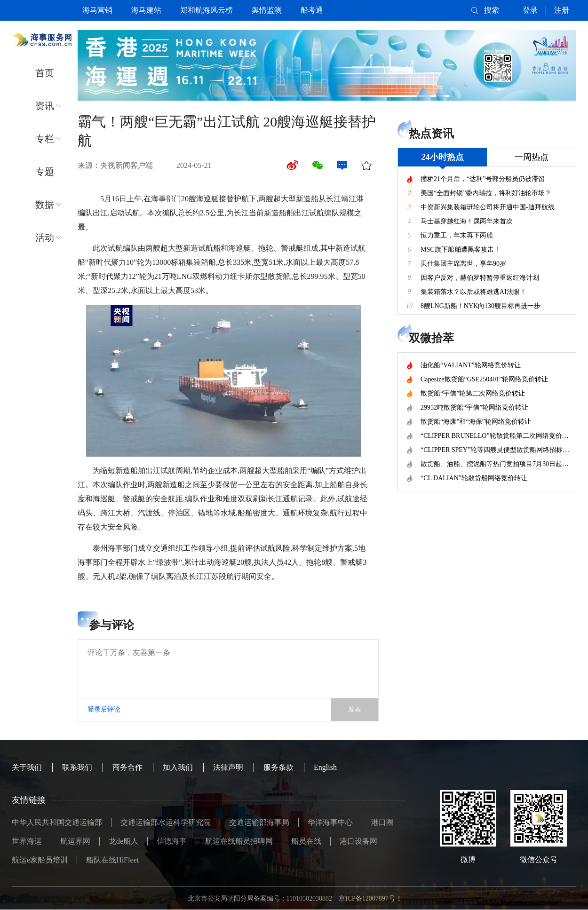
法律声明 (228, 767)
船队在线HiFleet (112, 860)
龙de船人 (123, 841)
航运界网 (75, 841)
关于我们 (27, 767)
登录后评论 (104, 709)
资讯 (45, 106)
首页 (45, 73)
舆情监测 (267, 10)
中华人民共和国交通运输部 (57, 822)
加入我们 (178, 767)
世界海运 (27, 841)
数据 (45, 205)
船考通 (312, 10)
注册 (562, 10)
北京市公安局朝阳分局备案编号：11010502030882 (260, 898)
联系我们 (77, 767)
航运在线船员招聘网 (239, 841)
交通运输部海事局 (259, 822)
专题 (45, 172)
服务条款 (278, 767)
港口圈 (382, 822)
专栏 (45, 139)
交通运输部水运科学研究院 (166, 822)
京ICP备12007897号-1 (369, 898)
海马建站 (146, 10)
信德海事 (172, 841)
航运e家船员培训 (40, 860)
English (325, 767)
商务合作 (127, 767)
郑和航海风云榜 (207, 10)
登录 (530, 10)
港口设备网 (358, 841)
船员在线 (306, 841)
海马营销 (97, 10)
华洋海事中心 (330, 822)
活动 (45, 237)
